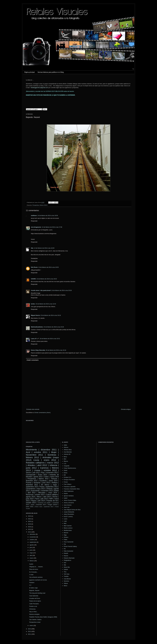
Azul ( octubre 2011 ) (38, 452)
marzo (32, 558)
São (32, 248)
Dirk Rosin (34, 267)
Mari (65, 523)
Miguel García (35, 315)
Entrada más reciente (33, 409)
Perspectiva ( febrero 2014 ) (40, 205)
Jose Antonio (68, 505)
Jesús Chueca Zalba (70, 500)
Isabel (66, 498)
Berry (65, 457)
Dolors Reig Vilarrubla (38, 350)
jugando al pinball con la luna (38, 580)
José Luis (67, 507)
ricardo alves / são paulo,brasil (41, 290)
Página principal (29, 72)
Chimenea (32, 609)
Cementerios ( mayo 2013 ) (36, 489)
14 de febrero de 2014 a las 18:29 (44, 248)
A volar (31, 575)
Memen (66, 533)
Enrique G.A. (68, 477)
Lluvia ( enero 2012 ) (46, 460)
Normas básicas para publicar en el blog (51, 72)
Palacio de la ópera (35, 601)
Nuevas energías (34, 614)
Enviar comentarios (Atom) (43, 413)
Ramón (66, 556)
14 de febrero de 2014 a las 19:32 (47, 279)
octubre (32, 540)
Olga (65, 535)
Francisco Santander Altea (72, 489)
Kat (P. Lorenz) (68, 517)
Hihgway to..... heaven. (36, 567)
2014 (30, 532)
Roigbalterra (67, 560)
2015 (30, 529)
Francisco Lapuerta (70, 487)
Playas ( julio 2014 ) (39, 501)
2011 (30, 634)
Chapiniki (67, 466)
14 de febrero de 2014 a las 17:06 (52, 227)
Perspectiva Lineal (35, 622)
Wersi (65, 586)
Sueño (31, 564)
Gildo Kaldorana (69, 491)
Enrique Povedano (69, 480)
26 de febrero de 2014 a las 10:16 (56, 350)
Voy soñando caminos (36, 577)
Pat (65, 544)
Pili (65, 549)
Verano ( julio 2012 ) (33, 473)
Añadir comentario (33, 360)
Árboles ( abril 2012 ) (38, 465)
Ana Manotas (68, 452)
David (65, 470)
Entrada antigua (126, 409)
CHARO (33, 279)
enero (32, 625)
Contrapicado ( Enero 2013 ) (37, 475)
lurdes (33, 304)
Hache (66, 493)
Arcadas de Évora (35, 598)
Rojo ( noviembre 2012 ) (50, 473)
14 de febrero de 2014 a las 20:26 (62, 290)
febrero (32, 561)
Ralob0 (66, 553)
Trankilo (66, 576)
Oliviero (66, 537)
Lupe (65, 521)
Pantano (32, 583)
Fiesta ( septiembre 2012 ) (49, 487)
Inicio (80, 409)
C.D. (65, 464)
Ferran (66, 482)
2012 (30, 631)
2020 (30, 521)
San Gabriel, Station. (36, 620)
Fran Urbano (68, 484)
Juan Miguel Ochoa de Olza (72, 510)
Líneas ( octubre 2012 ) (46, 470)
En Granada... (33, 572)
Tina (65, 572)
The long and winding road (37, 593)
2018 (30, 527)
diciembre (33, 534)
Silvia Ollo (67, 567)
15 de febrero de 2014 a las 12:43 (46, 304)
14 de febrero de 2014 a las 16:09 (48, 216)
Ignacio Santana (69, 496)
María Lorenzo (68, 528)
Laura (65, 519)
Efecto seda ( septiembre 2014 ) (45, 507)
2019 (30, 524)
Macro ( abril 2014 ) (44, 497)
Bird (65, 459)
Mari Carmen (68, 526)
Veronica (66, 581)
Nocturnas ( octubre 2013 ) (36, 495)
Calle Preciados (34, 604)
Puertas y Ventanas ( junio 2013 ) (39, 483)
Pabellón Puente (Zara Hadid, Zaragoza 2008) (43, 617)
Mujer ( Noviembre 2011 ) (42, 453)
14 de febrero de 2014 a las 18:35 (48, 267)
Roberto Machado (69, 558)
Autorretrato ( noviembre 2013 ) (42, 491)
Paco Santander (69, 542)
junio (31, 550)
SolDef (66, 569)
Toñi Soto (67, 574)
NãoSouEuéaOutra (37, 327)
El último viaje (33, 588)
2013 (30, 629)
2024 (30, 516)
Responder (34, 221)
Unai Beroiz (67, 579)
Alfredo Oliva (68, 450)
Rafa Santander (68, 551)
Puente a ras (33, 606)
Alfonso (66, 447)
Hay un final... (33, 612)
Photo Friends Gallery (70, 546)
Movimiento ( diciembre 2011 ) (42, 450)
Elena (65, 473)
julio (31, 547)
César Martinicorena (70, 468)
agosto (32, 545)
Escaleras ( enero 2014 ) (49, 481)
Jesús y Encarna (69, 503)
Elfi (65, 475)
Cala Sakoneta (34, 596)
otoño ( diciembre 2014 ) (39, 505)
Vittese (66, 583)
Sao (65, 563)
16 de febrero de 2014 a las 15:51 (50, 339)
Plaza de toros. (34, 569)
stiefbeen (34, 216)
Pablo (65, 540)
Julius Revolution (69, 514)
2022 (30, 519)
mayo (31, 553)
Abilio (65, 445)
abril (31, 555)
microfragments (36, 227)
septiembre (33, 542)
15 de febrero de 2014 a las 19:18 (51, 315)
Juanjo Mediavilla (69, 512)
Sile (65, 565)
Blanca (66, 461)
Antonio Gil (67, 454)
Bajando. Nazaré (34, 590)
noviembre (33, 537)
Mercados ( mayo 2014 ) (49, 493)
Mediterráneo (68, 530)
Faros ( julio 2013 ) (42, 499)
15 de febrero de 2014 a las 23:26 (54, 327)
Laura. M (34, 339)
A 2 (30, 585)
